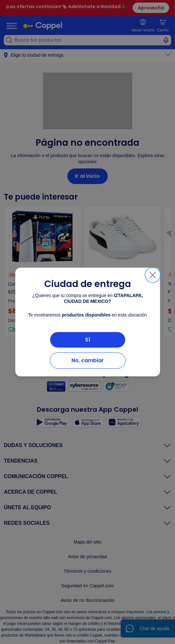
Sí (88, 340)
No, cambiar (88, 360)
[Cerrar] (153, 275)
